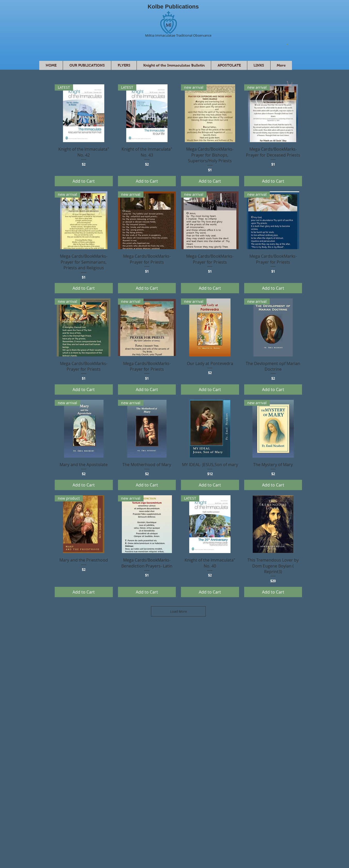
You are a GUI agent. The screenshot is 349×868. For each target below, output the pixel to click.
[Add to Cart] (84, 181)
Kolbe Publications (173, 7)
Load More (179, 611)
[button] (287, 44)
